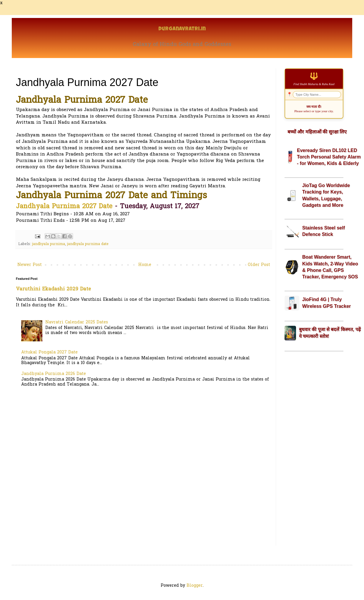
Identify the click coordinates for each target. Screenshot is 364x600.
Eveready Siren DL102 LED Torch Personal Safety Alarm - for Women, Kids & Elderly (329, 157)
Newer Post (30, 265)
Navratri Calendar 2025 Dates (77, 322)
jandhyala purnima (49, 244)
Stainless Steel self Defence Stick (324, 231)
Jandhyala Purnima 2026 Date (54, 374)
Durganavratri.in (182, 29)
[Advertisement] (314, 449)
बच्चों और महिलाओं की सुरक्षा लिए (317, 132)
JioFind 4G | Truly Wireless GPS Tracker (326, 303)
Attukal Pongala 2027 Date (49, 352)
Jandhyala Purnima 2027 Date (64, 207)
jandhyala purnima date (88, 244)
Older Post (259, 265)
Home (145, 265)
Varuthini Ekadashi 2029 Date (53, 289)
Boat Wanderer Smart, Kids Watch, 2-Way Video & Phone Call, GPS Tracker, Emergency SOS (330, 267)
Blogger (195, 586)
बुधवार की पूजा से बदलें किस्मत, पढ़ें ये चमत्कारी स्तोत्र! (330, 333)
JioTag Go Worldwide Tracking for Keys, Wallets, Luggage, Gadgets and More (326, 195)
